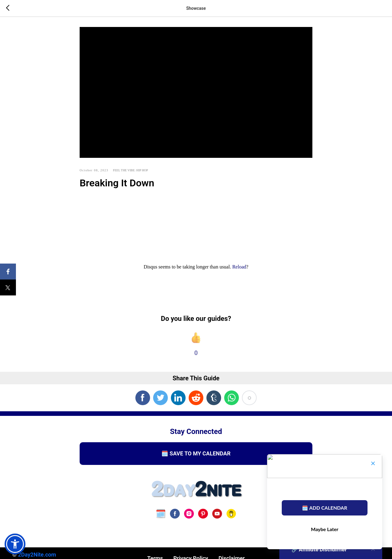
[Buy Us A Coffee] (231, 518)
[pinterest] (203, 518)
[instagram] (189, 518)
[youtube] (217, 518)
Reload (239, 269)
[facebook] (175, 518)
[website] (161, 518)
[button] (15, 544)
